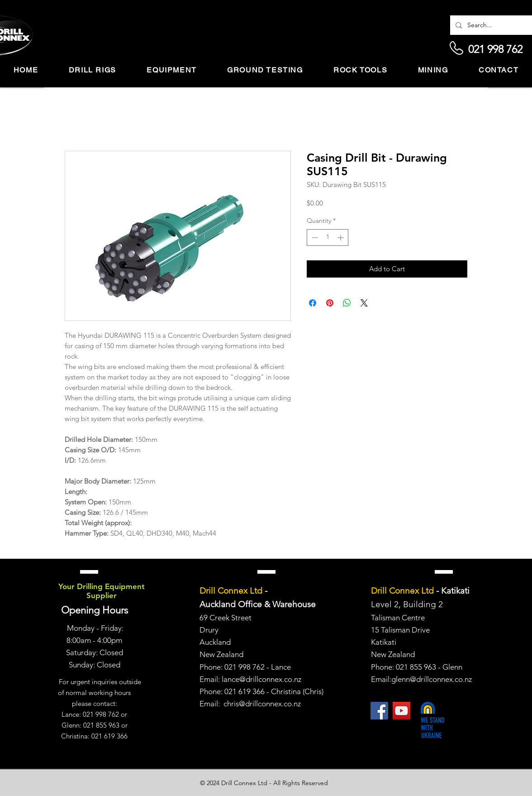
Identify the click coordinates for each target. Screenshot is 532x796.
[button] (93, 70)
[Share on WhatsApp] (347, 303)
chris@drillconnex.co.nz (262, 704)
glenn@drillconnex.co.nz (432, 679)
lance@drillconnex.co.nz (261, 679)
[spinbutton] (328, 237)
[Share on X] (364, 303)
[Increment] (341, 237)
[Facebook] (379, 711)
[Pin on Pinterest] (330, 303)
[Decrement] (314, 237)
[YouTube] (401, 711)
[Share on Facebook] (313, 303)
